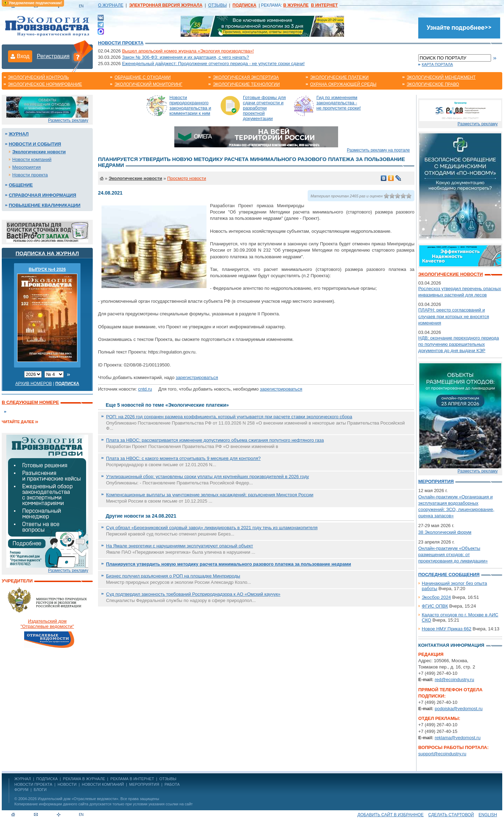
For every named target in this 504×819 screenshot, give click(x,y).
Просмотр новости (187, 178)
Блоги (40, 790)
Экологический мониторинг (148, 84)
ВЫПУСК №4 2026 (47, 269)
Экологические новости (39, 152)
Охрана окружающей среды (343, 84)
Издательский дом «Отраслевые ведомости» (78, 799)
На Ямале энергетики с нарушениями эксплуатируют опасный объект (180, 546)
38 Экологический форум (445, 532)
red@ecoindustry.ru (454, 680)
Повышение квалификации (45, 205)
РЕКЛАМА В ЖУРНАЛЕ (84, 779)
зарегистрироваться (197, 377)
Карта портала (437, 64)
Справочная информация (43, 195)
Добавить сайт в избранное (390, 815)
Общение (21, 185)
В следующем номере (30, 402)
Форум (21, 790)
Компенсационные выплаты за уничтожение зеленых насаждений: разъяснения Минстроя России (210, 495)
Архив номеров (34, 384)
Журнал (19, 134)
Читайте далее (18, 422)
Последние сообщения (449, 575)
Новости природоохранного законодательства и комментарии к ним (190, 105)
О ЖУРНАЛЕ (111, 5)
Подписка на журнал (47, 253)
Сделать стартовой (451, 815)
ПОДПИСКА (47, 779)
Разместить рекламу (68, 120)
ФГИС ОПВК (435, 606)
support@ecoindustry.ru (442, 754)
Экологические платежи (339, 77)
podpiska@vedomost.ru (459, 709)
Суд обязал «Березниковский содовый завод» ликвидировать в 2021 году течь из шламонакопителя (212, 528)
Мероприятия (27, 167)
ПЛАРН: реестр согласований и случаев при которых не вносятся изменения (454, 316)
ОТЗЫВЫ (218, 5)
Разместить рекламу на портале (378, 150)
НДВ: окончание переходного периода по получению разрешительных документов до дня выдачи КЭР (458, 344)
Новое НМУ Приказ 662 (447, 629)
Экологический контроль (38, 77)
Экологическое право (433, 84)
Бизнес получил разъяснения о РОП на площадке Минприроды (173, 576)
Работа (172, 784)
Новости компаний (32, 159)
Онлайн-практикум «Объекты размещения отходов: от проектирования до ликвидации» (453, 555)
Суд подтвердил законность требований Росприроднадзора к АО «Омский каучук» (193, 594)
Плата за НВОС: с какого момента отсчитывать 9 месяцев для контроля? (183, 458)
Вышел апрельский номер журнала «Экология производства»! (188, 51)
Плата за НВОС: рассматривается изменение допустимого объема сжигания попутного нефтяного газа (215, 440)
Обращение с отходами (142, 77)
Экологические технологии (246, 84)
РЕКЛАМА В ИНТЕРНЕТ (132, 779)
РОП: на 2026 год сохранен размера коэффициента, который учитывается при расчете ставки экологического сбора (229, 417)
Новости (67, 784)
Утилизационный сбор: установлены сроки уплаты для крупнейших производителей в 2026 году (208, 477)
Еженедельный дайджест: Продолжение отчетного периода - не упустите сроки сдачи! (213, 64)
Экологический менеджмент (441, 77)
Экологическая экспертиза (246, 77)
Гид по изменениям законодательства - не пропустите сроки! (339, 103)
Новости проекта (121, 43)
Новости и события (35, 144)
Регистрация (53, 56)
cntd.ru (145, 389)
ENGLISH (488, 815)
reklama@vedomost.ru (458, 738)
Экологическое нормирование (45, 84)
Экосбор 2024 (436, 597)
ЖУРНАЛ (23, 779)
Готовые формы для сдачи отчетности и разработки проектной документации (264, 108)
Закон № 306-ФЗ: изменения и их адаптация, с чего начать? (186, 57)
